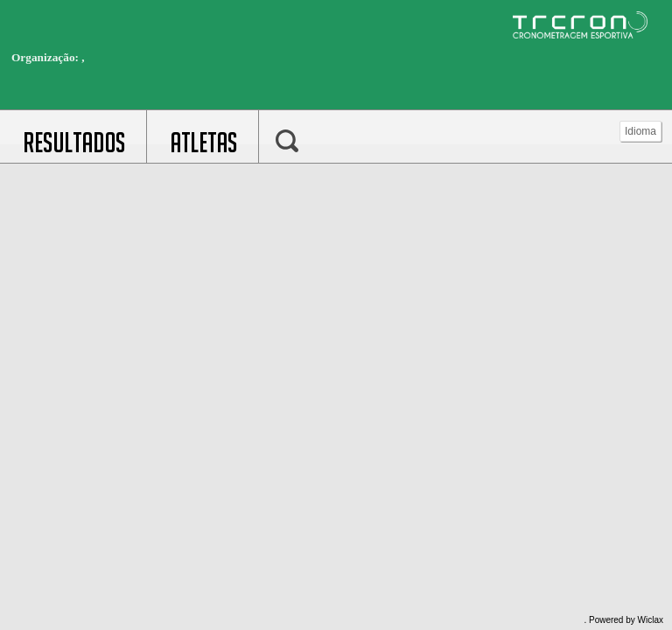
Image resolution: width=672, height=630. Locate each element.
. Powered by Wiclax (623, 620)
